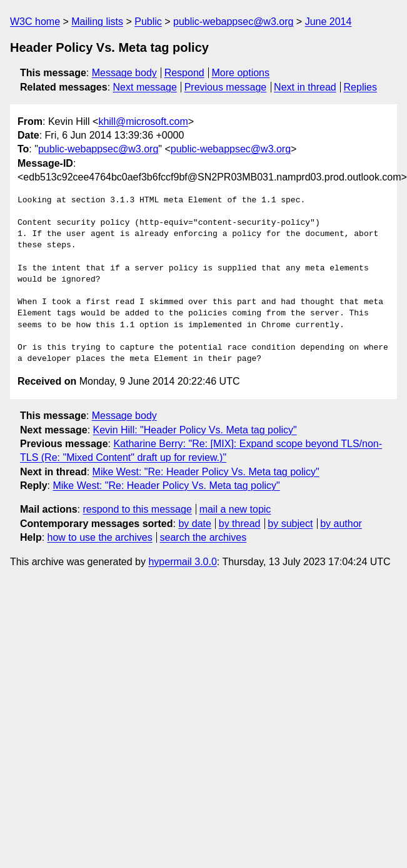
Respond (184, 73)
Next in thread (305, 87)
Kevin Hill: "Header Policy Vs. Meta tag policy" (195, 430)
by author (341, 524)
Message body (124, 73)
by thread (240, 524)
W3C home (35, 22)
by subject (290, 524)
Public (148, 22)
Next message (145, 87)
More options (241, 73)
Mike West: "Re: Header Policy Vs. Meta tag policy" (206, 472)
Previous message (226, 87)
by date (194, 524)
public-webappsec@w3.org (233, 22)
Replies (360, 87)
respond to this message (137, 509)
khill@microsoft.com (143, 121)
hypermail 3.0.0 (182, 562)
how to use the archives (100, 537)
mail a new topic (235, 509)
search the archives (203, 537)
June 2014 (329, 22)
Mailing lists (97, 22)
